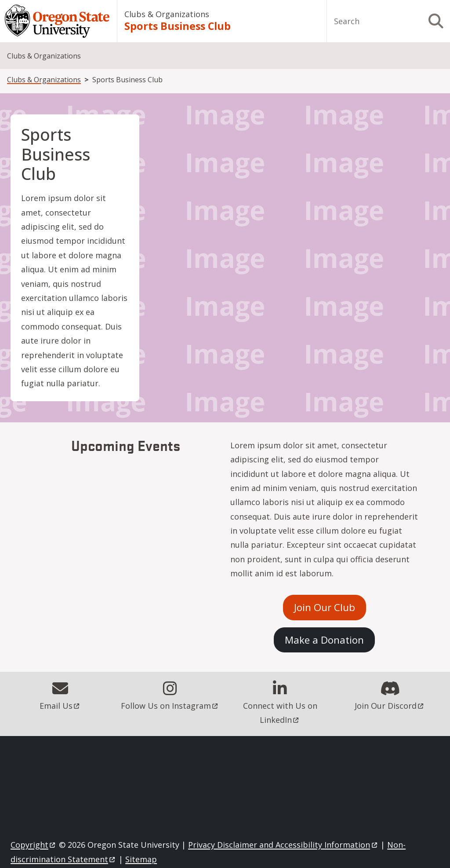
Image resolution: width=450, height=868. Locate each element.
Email (60, 706)
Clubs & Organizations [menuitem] (44, 56)
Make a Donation (324, 640)
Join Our (390, 706)
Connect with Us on (281, 713)
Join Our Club (325, 607)
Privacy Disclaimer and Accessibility (283, 845)
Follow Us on (170, 706)
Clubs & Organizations (167, 14)
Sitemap (141, 859)
